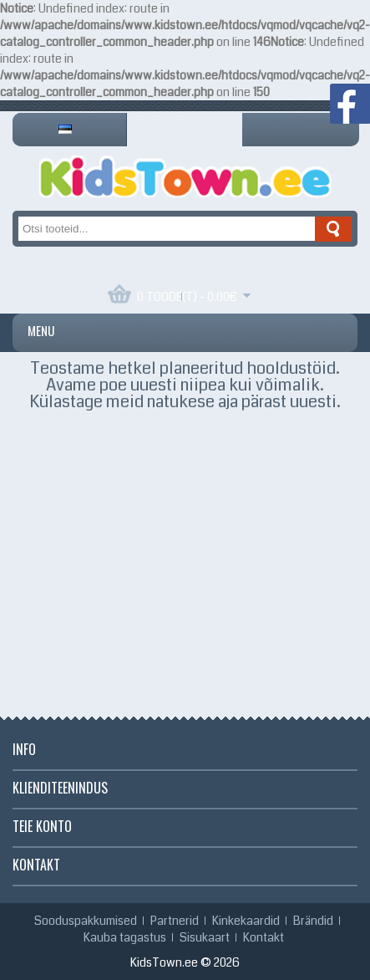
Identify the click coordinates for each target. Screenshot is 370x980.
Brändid (313, 921)
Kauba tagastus (125, 937)
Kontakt (264, 937)
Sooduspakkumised (86, 921)
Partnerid (175, 921)
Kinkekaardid (246, 921)
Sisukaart (205, 937)
